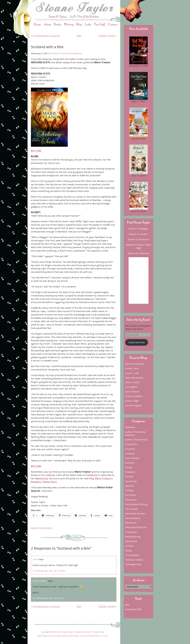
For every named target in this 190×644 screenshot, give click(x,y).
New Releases (133, 518)
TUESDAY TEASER (106, 36)
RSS (127, 605)
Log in (106, 636)
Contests (130, 449)
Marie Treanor (40, 581)
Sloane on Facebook (139, 239)
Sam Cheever (132, 392)
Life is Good (131, 509)
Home (37, 24)
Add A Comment (41, 528)
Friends (129, 476)
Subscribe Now (137, 342)
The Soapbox (132, 555)
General (129, 486)
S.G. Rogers (131, 387)
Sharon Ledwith (134, 396)
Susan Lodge (132, 401)
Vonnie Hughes (133, 405)
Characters (131, 444)
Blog (79, 24)
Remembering (133, 537)
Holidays (130, 490)
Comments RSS (133, 609)
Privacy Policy (98, 632)
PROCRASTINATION (136, 527)
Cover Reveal (132, 458)
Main (79, 36)
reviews (129, 546)
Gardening (131, 481)
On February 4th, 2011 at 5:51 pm (48, 598)
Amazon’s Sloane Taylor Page (139, 246)
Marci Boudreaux (134, 378)
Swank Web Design (70, 636)
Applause (130, 427)
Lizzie (35, 559)
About (47, 24)
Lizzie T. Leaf (132, 373)
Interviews (131, 500)
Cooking (130, 453)
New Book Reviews (135, 513)
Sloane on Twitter (138, 234)
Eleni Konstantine (135, 364)
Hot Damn (131, 495)
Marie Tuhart (132, 382)
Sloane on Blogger (139, 229)
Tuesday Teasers (134, 560)
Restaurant (131, 541)
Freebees (130, 472)
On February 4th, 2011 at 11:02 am (49, 571)
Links (88, 24)
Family (129, 467)
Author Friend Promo (137, 440)
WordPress (96, 636)
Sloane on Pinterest (139, 253)
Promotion (131, 532)
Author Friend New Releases (67, 53)
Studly (129, 550)
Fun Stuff (100, 24)
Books (58, 24)
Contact (113, 24)
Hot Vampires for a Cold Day (46, 36)
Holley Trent (132, 368)
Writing (69, 24)
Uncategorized (133, 564)
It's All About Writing (136, 504)
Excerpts (130, 463)
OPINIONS (131, 523)
